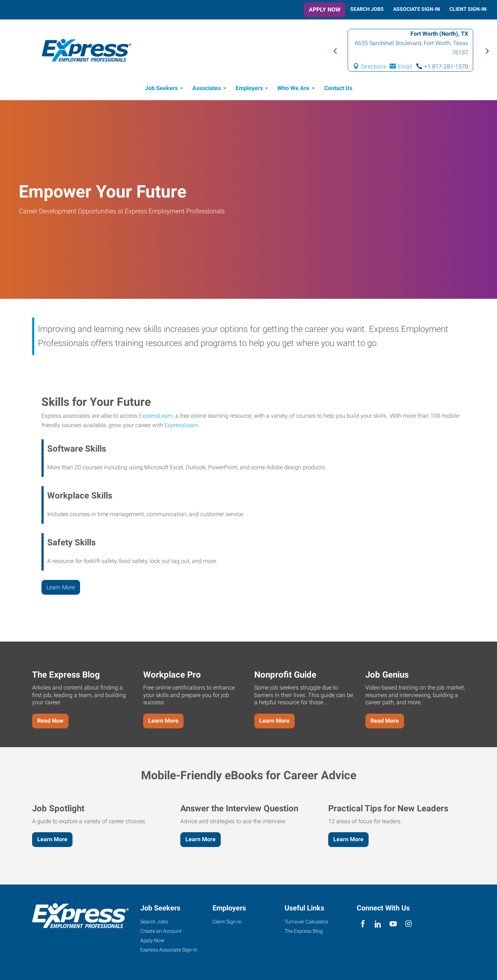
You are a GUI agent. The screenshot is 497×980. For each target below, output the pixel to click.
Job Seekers (161, 88)
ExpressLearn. (182, 425)
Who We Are (293, 88)
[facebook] (363, 924)
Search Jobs (367, 9)
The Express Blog (304, 931)
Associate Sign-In (417, 9)
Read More (385, 721)
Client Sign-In (468, 9)
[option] (410, 50)
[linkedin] (378, 924)
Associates (206, 88)
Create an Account (161, 931)
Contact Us (338, 88)
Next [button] (486, 50)
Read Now (50, 721)
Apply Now (325, 10)
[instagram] (408, 924)
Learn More (61, 587)
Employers (249, 88)
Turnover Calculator (307, 922)
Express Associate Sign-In (169, 950)
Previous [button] (335, 50)
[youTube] (393, 924)
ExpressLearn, (156, 416)
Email (405, 66)
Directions (374, 66)
